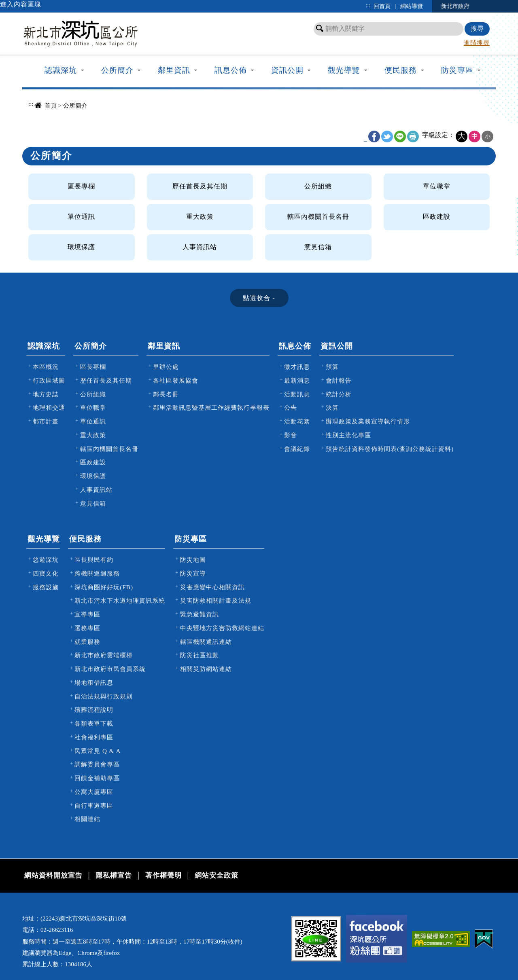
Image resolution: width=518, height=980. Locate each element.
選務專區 (87, 628)
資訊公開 (287, 70)
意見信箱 (318, 247)
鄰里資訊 (174, 70)
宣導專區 (87, 614)
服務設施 (46, 587)
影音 (291, 435)
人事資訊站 (200, 247)
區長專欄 (81, 186)
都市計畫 (46, 421)
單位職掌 (437, 186)
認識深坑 (61, 70)
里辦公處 (166, 367)
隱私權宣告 (114, 875)
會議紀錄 (297, 449)
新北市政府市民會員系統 (110, 669)
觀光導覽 (344, 70)
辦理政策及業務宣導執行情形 (368, 421)
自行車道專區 (94, 805)
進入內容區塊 (21, 4)
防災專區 (457, 70)
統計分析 (339, 394)
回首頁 (382, 6)
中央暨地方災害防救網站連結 (222, 628)
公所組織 (318, 186)
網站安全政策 (217, 875)
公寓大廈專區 (94, 792)
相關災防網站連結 (206, 669)
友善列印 (413, 137)
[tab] (259, 298)
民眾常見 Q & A (98, 751)
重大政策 (200, 217)
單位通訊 (81, 217)
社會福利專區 (94, 737)
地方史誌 (46, 394)
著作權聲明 (163, 875)
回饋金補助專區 (97, 778)
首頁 (51, 105)
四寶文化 (46, 573)
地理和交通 (49, 407)
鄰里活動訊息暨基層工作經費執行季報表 (211, 407)
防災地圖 (193, 560)
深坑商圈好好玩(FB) (104, 587)
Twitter (387, 137)
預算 (332, 367)
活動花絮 (297, 421)
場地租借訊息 (94, 683)
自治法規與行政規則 (104, 696)
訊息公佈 (231, 70)
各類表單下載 (94, 723)
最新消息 (297, 380)
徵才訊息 (297, 367)
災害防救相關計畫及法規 (216, 600)
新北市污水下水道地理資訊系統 (120, 600)
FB (374, 137)
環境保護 (81, 247)
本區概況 (46, 367)
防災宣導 (193, 573)
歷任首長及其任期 (200, 186)
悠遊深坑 (46, 560)
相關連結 (87, 819)
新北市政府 (455, 6)
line (400, 137)
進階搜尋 (477, 43)
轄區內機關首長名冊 (318, 217)
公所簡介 (117, 70)
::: (368, 5)
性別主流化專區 (348, 435)
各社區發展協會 (176, 380)
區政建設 (437, 217)
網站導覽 (412, 6)
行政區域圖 (49, 380)
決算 (332, 407)
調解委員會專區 (97, 764)
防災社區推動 (200, 655)
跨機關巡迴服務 (97, 573)
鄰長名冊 (166, 394)
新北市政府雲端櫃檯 (104, 655)
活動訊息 (297, 394)
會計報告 (339, 380)
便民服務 (401, 70)
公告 (291, 407)
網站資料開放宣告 (53, 875)
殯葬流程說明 (94, 710)
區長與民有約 (94, 560)
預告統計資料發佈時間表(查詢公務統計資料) (390, 449)
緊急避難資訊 (200, 614)
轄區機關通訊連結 (206, 642)
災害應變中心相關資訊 (212, 587)
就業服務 (87, 642)
